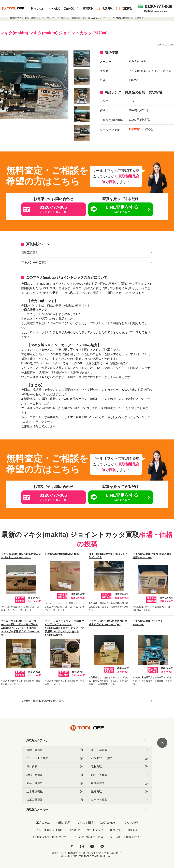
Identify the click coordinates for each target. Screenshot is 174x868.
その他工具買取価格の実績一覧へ (43, 701)
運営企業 (115, 830)
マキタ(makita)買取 (34, 262)
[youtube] (92, 846)
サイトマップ (95, 830)
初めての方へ (38, 8)
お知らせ (75, 830)
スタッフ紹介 (130, 823)
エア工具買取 (119, 750)
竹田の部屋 (63, 823)
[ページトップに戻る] (162, 743)
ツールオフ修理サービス (88, 837)
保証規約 (133, 830)
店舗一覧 (69, 8)
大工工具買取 (55, 800)
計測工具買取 (55, 775)
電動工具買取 (30, 253)
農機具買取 (119, 783)
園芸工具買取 (55, 783)
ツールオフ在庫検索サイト (126, 837)
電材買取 (55, 767)
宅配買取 (124, 8)
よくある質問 (85, 823)
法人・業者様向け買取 (49, 830)
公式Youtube (107, 823)
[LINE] (102, 846)
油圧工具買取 (119, 775)
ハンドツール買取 (119, 758)
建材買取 (119, 767)
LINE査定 (55, 8)
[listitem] (82, 59)
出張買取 (104, 8)
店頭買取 (85, 8)
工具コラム (43, 823)
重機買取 (119, 792)
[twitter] (72, 846)
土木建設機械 (55, 792)
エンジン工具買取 (55, 758)
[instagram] (82, 846)
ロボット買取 (119, 800)
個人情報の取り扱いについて (49, 837)
